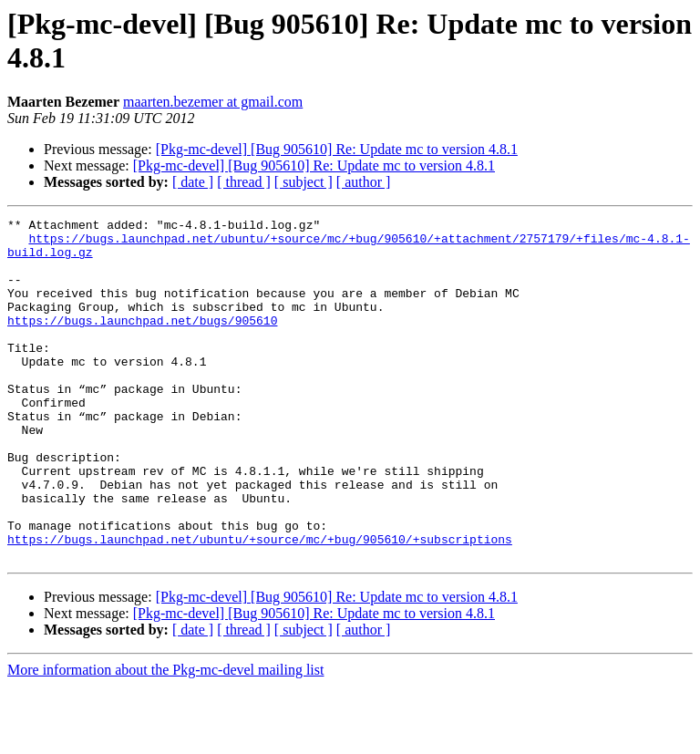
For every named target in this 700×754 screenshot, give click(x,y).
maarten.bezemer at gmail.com (213, 102)
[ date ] (193, 182)
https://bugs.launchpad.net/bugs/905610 (142, 342)
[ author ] (364, 182)
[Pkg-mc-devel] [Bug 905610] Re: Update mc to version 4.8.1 (337, 149)
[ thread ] (244, 182)
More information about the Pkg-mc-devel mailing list (165, 738)
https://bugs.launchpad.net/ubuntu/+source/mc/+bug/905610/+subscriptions (260, 604)
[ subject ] (304, 182)
